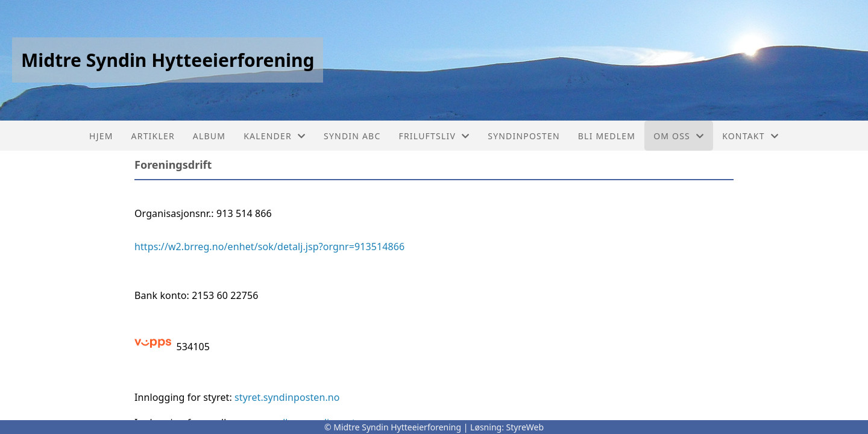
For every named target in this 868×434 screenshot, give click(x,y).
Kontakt (750, 136)
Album (209, 136)
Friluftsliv (434, 136)
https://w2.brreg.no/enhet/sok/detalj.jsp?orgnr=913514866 (269, 247)
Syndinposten (524, 136)
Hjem (101, 136)
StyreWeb (525, 427)
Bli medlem (607, 136)
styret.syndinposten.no (287, 397)
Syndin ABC (352, 136)
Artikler (153, 136)
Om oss (679, 136)
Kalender (275, 136)
